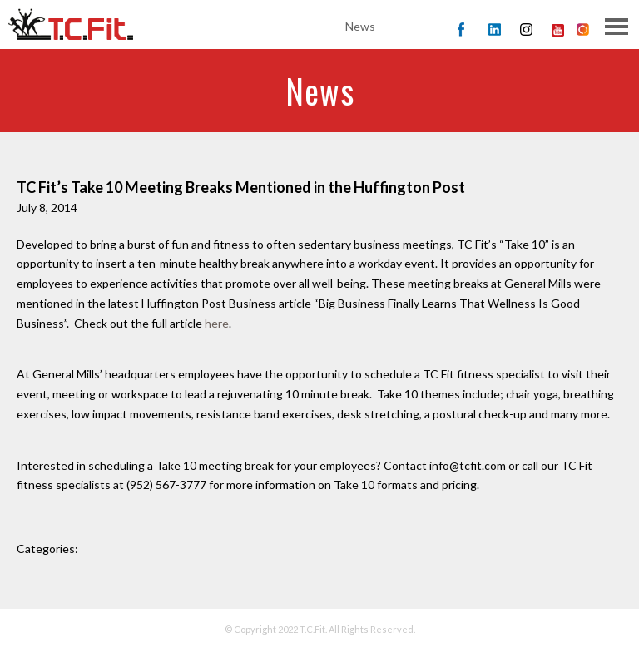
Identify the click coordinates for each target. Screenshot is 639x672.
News (360, 26)
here (217, 323)
